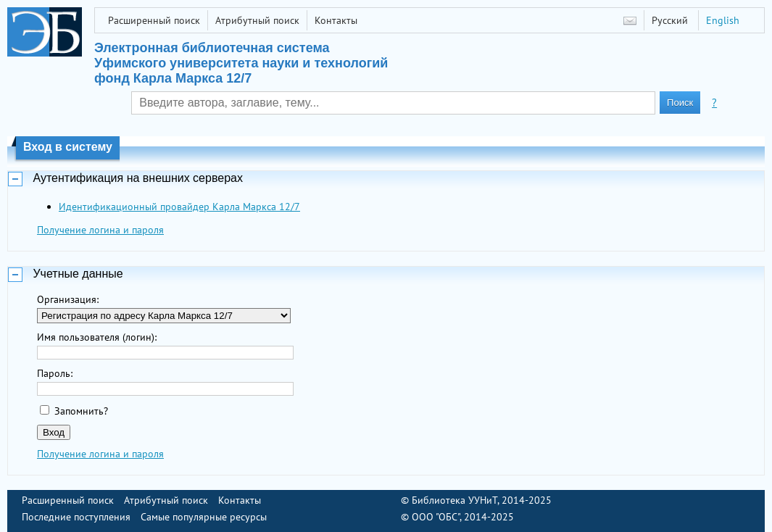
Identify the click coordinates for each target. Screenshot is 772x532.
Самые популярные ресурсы (204, 517)
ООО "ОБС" (436, 517)
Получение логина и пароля (100, 230)
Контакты (336, 20)
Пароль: (55, 373)
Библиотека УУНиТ (455, 500)
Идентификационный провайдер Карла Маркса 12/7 (179, 207)
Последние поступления (76, 517)
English (723, 20)
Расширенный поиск (154, 20)
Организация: (68, 299)
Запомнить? (81, 411)
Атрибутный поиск (257, 20)
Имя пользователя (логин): (97, 337)
